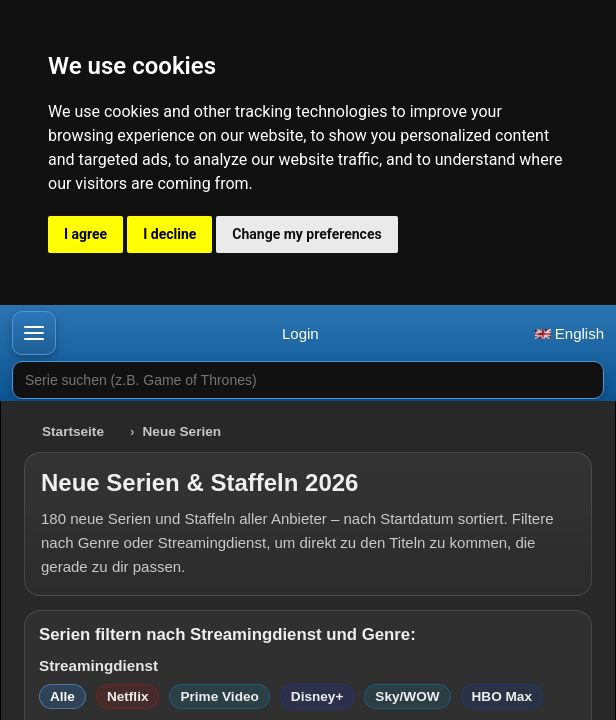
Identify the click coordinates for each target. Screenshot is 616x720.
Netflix (128, 696)
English (569, 333)
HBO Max (502, 696)
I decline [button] (169, 234)
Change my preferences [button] (306, 234)
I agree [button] (85, 234)
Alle (62, 696)
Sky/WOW (407, 696)
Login (300, 333)
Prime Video (219, 696)
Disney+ (317, 696)
